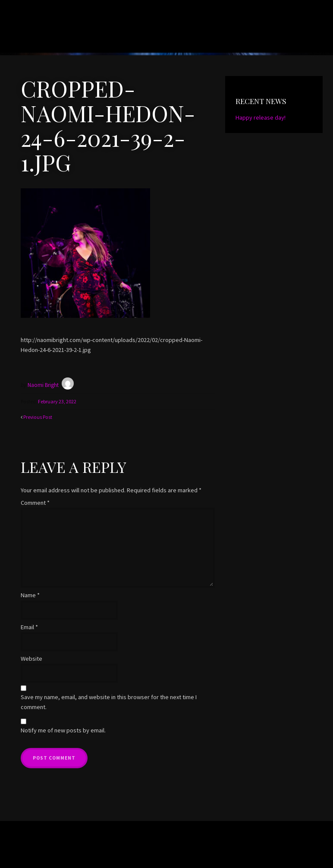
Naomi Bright (60, 34)
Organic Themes (179, 849)
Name (30, 595)
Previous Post (38, 416)
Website (31, 658)
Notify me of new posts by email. (63, 730)
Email (29, 626)
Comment (35, 502)
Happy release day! (261, 117)
